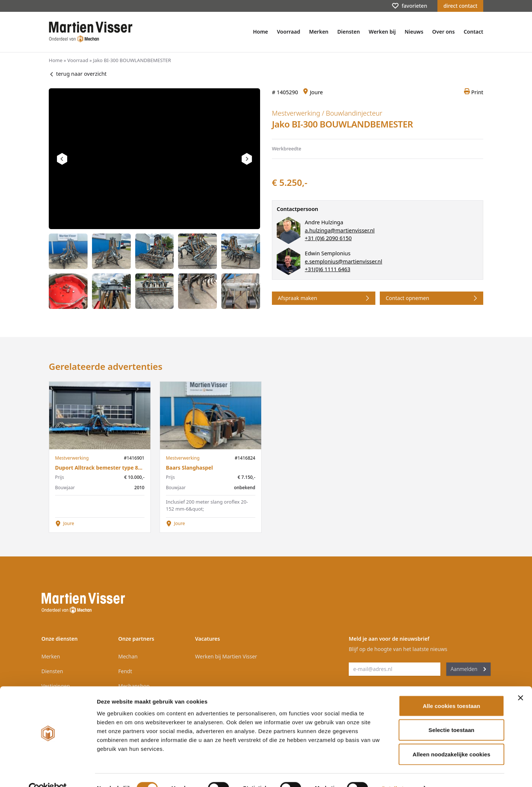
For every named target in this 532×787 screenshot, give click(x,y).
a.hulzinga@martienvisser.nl (340, 230)
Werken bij (382, 32)
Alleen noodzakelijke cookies (451, 738)
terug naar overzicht (78, 74)
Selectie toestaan (451, 714)
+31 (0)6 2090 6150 (328, 238)
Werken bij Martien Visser (226, 656)
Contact (473, 32)
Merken (319, 32)
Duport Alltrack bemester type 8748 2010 (108, 468)
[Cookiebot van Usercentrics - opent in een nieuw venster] (48, 773)
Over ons (444, 32)
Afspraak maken (324, 298)
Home (261, 32)
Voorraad (289, 32)
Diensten (349, 32)
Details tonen (399, 772)
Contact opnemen (432, 298)
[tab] (68, 251)
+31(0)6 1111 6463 (328, 269)
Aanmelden (468, 669)
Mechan (128, 656)
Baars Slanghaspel (189, 468)
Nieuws (414, 32)
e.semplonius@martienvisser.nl (343, 261)
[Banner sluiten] (521, 682)
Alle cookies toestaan (451, 690)
